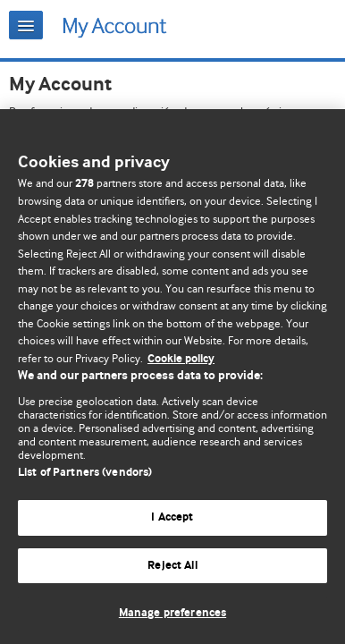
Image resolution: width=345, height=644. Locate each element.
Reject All (172, 566)
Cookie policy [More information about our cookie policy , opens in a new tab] (181, 359)
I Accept (172, 517)
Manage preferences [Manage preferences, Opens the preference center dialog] (172, 613)
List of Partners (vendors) (85, 473)
